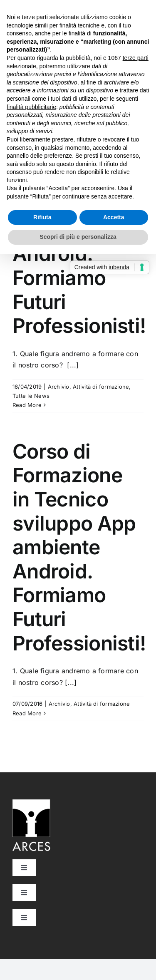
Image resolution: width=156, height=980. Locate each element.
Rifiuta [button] (42, 217)
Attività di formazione (101, 387)
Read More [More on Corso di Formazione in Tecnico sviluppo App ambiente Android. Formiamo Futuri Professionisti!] (27, 405)
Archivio (59, 387)
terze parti (136, 58)
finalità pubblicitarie (31, 107)
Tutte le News (31, 396)
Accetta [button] (114, 217)
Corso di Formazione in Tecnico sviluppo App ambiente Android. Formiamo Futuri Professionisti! (79, 547)
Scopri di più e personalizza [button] (78, 237)
